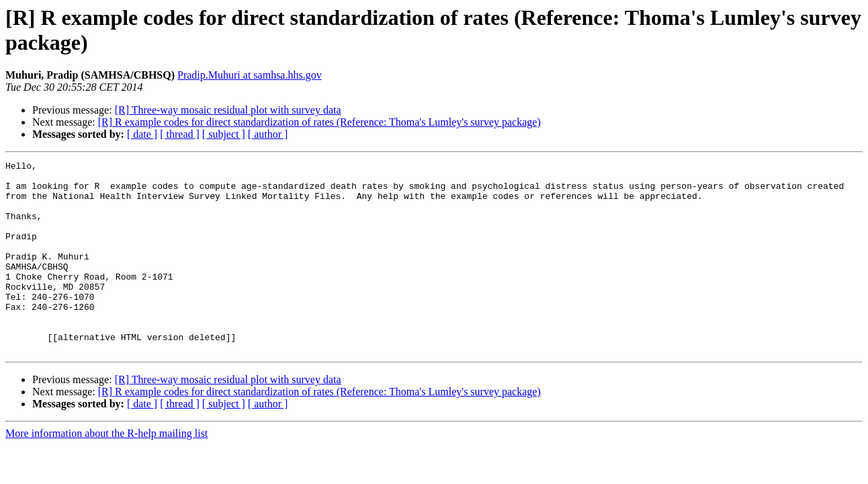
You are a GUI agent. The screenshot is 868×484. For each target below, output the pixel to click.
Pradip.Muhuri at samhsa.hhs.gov (250, 75)
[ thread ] (180, 134)
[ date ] (142, 134)
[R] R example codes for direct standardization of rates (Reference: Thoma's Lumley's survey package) (319, 122)
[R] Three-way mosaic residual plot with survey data (228, 110)
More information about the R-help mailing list (106, 472)
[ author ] (268, 134)
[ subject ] (224, 134)
